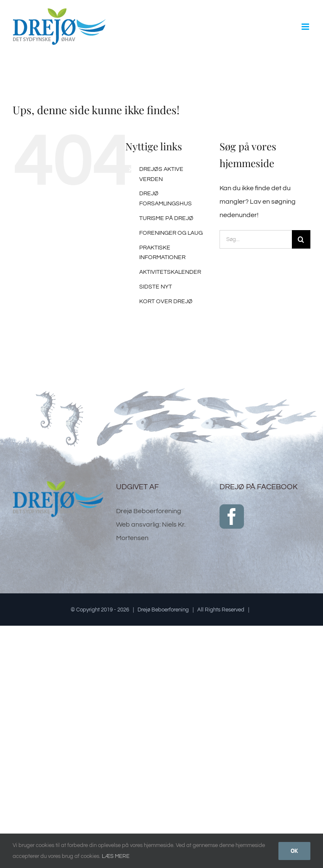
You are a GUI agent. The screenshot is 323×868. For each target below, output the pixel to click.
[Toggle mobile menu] (306, 27)
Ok (294, 851)
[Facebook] (232, 517)
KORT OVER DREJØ (166, 302)
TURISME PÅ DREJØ (166, 218)
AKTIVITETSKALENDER (170, 272)
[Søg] (301, 239)
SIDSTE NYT (156, 287)
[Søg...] (256, 239)
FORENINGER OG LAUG (171, 233)
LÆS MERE (116, 856)
